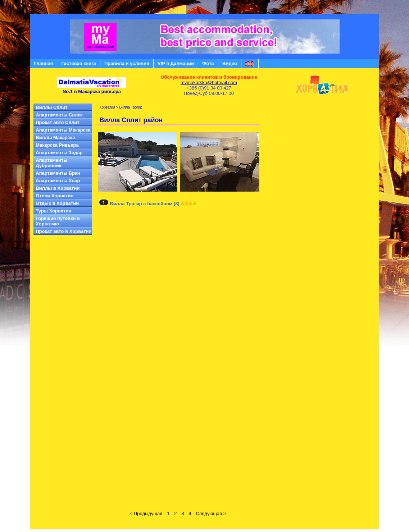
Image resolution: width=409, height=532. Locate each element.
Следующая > (211, 513)
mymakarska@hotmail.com (209, 82)
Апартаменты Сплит (59, 115)
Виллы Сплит (51, 107)
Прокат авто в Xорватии (63, 231)
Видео (230, 63)
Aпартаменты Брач (58, 173)
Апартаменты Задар (59, 153)
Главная (44, 63)
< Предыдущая (146, 513)
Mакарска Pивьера (57, 145)
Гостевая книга (79, 63)
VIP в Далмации (176, 63)
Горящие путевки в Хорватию (58, 221)
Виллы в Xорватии (58, 188)
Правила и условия (127, 63)
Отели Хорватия (54, 196)
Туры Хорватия (53, 211)
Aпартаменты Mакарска (63, 130)
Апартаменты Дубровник (51, 163)
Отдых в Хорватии (57, 203)
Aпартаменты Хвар (58, 181)
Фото (208, 63)
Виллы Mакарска (55, 137)
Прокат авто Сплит (58, 122)
